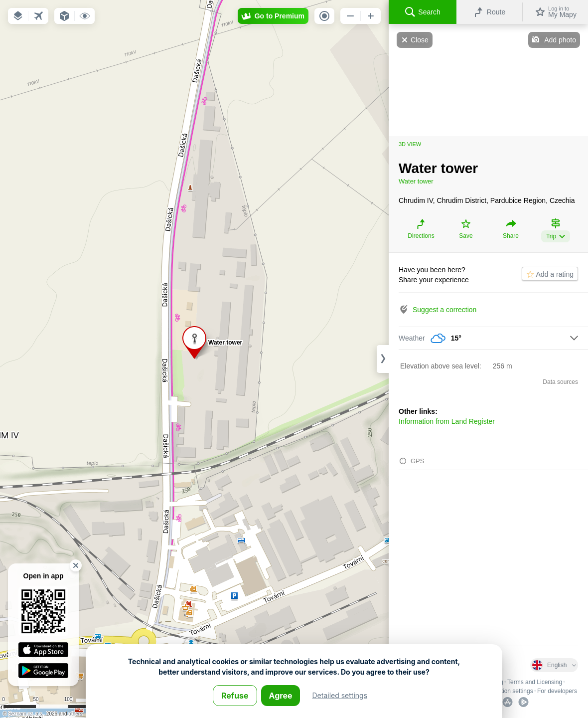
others (75, 714)
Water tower (416, 181)
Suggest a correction (444, 310)
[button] (18, 16)
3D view (410, 144)
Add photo (560, 40)
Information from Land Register (447, 421)
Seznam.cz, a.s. (26, 714)
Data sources (560, 382)
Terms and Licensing (535, 682)
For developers (557, 691)
